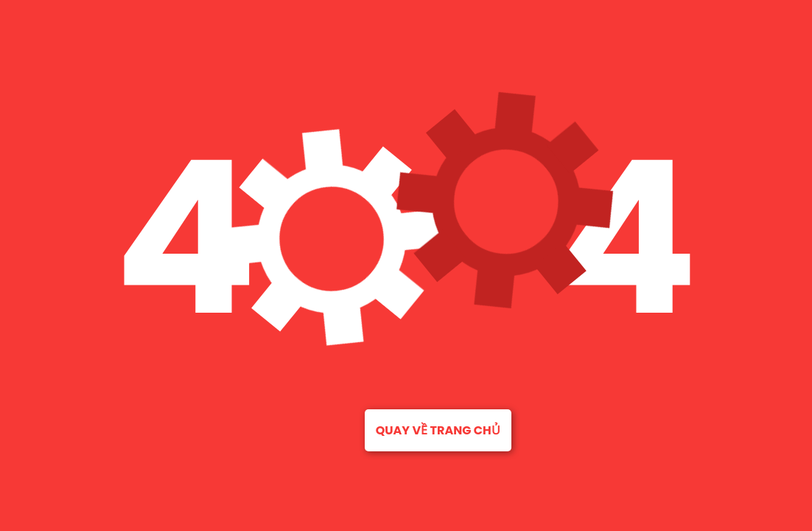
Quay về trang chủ (438, 430)
